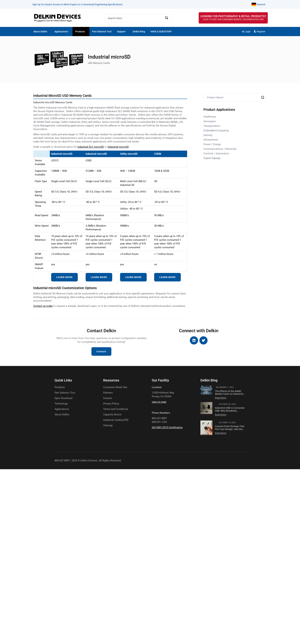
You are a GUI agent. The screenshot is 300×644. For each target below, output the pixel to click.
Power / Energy (212, 144)
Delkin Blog (139, 32)
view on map (159, 402)
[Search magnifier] (168, 18)
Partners (108, 393)
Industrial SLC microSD (91, 147)
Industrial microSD (118, 147)
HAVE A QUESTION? (161, 32)
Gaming (208, 135)
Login (248, 32)
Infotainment (211, 140)
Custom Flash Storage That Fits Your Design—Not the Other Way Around (230, 429)
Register (261, 32)
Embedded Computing (216, 131)
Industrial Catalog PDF (116, 420)
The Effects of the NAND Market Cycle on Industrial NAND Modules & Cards (229, 394)
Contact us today (43, 306)
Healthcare (210, 117)
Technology (61, 404)
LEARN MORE (64, 277)
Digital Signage (212, 158)
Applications (61, 32)
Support (121, 32)
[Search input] (137, 18)
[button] (41, 32)
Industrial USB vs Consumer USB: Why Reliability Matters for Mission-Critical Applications (230, 412)
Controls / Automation (216, 154)
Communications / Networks (220, 149)
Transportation (212, 126)
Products (80, 32)
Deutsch (261, 4)
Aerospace (210, 121)
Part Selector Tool (102, 32)
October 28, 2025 (227, 404)
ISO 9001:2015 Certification (167, 427)
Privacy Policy (111, 404)
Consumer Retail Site (115, 387)
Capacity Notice (112, 415)
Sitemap (108, 425)
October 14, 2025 (227, 423)
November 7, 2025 (225, 387)
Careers (108, 398)
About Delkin (40, 32)
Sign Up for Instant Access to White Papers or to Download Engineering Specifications (77, 4)
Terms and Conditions (116, 409)
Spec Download (63, 398)
